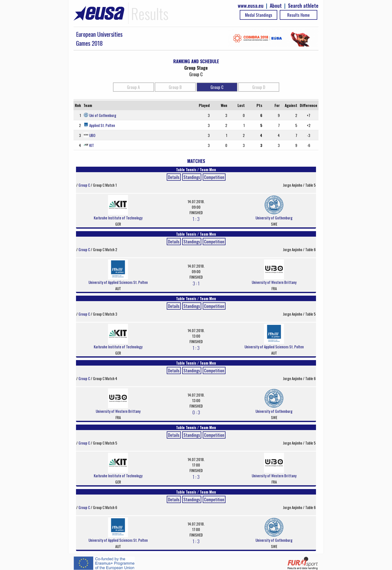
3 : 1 (196, 283)
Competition (214, 177)
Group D (259, 87)
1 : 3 (196, 219)
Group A (133, 87)
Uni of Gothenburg (103, 115)
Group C (217, 87)
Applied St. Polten (102, 125)
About (276, 6)
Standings (192, 177)
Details (174, 177)
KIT (92, 145)
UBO (92, 135)
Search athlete (303, 6)
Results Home (298, 15)
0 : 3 (196, 412)
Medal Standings (259, 15)
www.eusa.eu (251, 6)
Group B (175, 87)
